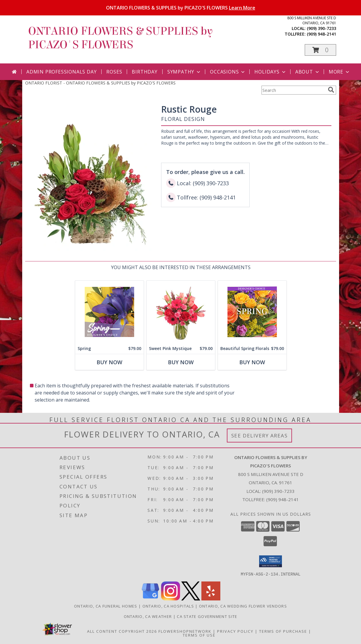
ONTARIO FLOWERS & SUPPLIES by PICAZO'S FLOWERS (181, 8)
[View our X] (191, 599)
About (308, 72)
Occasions (228, 72)
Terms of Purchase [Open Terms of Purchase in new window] (283, 631)
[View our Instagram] (171, 599)
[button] (320, 50)
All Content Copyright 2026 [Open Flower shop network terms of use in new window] (122, 631)
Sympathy (184, 72)
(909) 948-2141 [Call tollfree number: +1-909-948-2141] (321, 34)
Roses (114, 72)
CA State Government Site (207, 616)
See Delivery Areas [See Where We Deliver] (260, 436)
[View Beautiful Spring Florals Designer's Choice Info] (252, 312)
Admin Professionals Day (61, 72)
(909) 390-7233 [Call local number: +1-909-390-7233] (321, 28)
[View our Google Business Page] (150, 599)
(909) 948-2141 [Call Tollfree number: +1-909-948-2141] (283, 499)
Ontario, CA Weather (148, 616)
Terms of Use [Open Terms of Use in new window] (199, 635)
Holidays (270, 72)
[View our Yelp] (211, 599)
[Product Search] (293, 90)
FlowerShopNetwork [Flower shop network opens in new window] (185, 631)
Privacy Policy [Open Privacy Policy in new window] (235, 631)
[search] (331, 90)
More (340, 72)
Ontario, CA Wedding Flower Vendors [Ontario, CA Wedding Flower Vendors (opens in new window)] (243, 606)
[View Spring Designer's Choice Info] (109, 312)
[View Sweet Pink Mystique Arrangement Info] (180, 312)
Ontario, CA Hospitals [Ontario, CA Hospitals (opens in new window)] (168, 606)
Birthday (145, 72)
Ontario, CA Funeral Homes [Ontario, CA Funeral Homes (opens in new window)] (106, 606)
